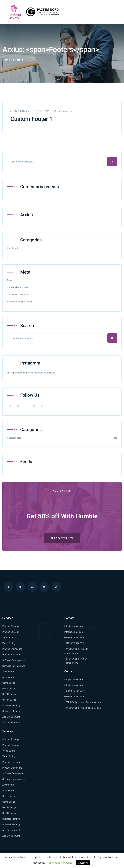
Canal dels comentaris (18, 295)
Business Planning (11, 706)
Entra (10, 280)
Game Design (9, 683)
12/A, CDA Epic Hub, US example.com (83, 702)
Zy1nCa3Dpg (24, 111)
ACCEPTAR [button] (83, 863)
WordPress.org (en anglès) (20, 302)
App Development (11, 717)
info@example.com (74, 626)
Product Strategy (11, 626)
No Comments (63, 111)
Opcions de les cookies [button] (60, 863)
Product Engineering (12, 649)
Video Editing (9, 638)
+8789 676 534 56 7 (74, 638)
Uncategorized (14, 248)
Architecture (8, 672)
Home (6, 60)
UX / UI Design (9, 694)
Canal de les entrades (18, 287)
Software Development (14, 660)
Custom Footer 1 (31, 119)
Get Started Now (62, 538)
